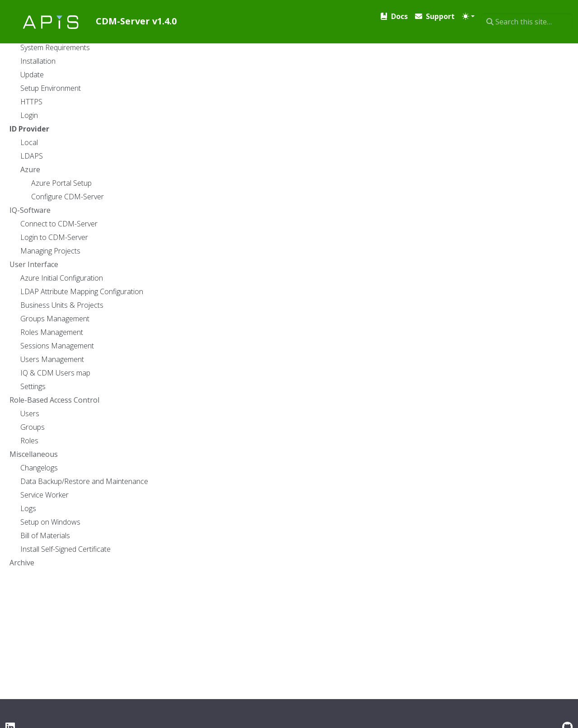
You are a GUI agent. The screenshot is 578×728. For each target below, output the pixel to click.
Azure (144, 308)
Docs (128, 45)
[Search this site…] (527, 14)
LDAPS (146, 285)
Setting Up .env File (345, 369)
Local (143, 261)
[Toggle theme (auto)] (467, 14)
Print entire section (515, 42)
